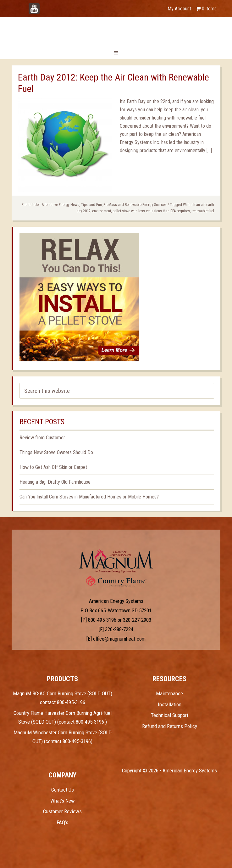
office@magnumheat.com (119, 639)
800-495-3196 (102, 620)
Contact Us (63, 790)
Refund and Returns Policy (170, 726)
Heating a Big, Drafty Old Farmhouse (55, 482)
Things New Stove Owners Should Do (56, 452)
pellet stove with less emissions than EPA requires (151, 211)
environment (102, 211)
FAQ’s (62, 822)
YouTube (44, 6)
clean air (198, 205)
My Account (179, 9)
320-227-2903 (137, 620)
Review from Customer (42, 438)
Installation (170, 704)
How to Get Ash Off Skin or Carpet (53, 467)
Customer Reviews (62, 811)
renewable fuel (203, 211)
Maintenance (169, 693)
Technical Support (170, 715)
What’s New (63, 801)
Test (116, 561)
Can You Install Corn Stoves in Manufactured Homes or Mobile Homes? (89, 497)
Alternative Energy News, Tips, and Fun (72, 205)
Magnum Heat (116, 31)
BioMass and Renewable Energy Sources (135, 205)
